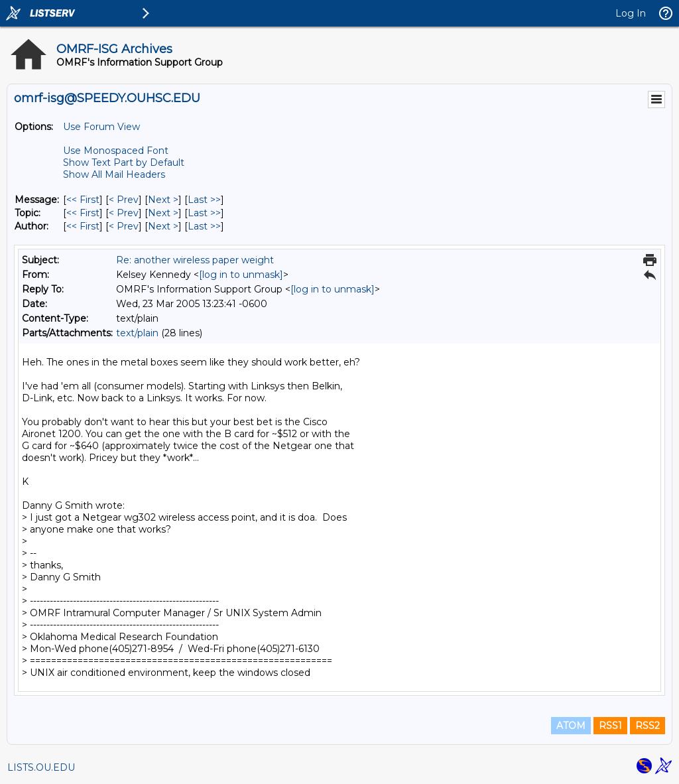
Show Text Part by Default (124, 163)
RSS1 (610, 726)
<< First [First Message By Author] (83, 226)
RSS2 (648, 726)
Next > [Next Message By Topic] (163, 213)
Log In (631, 13)
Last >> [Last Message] (204, 200)
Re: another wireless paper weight (195, 260)
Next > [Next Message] (163, 200)
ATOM (571, 726)
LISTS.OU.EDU (41, 767)
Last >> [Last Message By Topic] (204, 213)
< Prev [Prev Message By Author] (124, 226)
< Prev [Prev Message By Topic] (124, 213)
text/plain (137, 333)
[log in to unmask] (241, 275)
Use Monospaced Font (116, 151)
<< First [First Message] (83, 200)
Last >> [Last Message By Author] (204, 226)
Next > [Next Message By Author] (163, 226)
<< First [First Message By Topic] (83, 213)
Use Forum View (101, 127)
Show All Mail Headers (114, 174)
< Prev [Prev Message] (124, 200)
